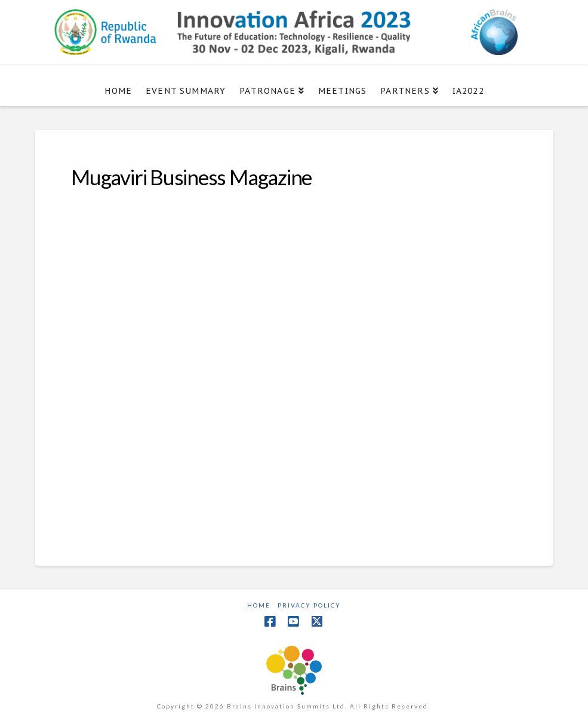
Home (259, 605)
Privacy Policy (309, 605)
